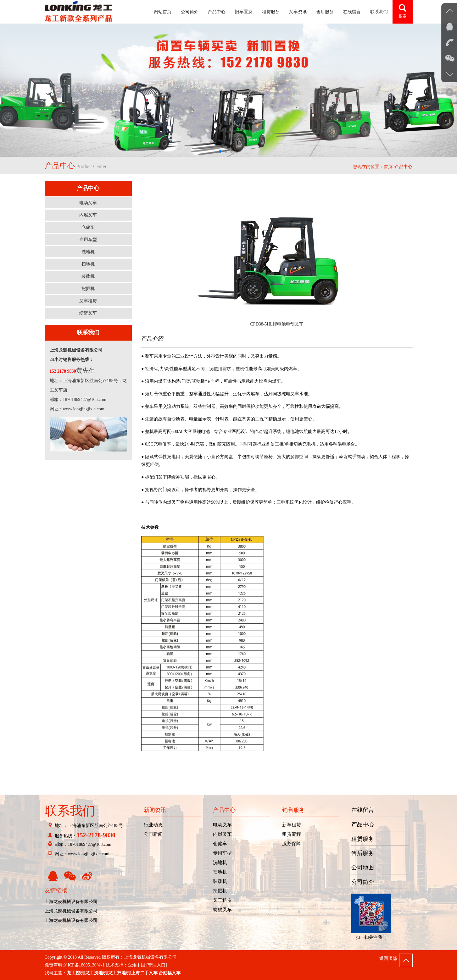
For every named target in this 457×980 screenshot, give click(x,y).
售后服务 (325, 12)
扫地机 (88, 264)
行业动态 (153, 825)
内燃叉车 (88, 215)
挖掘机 (88, 289)
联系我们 (379, 12)
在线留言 (352, 12)
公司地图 (363, 868)
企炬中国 (137, 965)
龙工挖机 (75, 973)
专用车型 (88, 240)
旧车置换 (244, 12)
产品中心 (217, 12)
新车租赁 (292, 825)
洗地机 (88, 252)
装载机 (88, 276)
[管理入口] (156, 965)
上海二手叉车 (144, 973)
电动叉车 (88, 203)
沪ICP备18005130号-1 (84, 965)
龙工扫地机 (119, 973)
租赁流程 (292, 834)
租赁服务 (271, 12)
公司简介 (190, 12)
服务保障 (292, 844)
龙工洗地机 (96, 973)
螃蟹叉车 (88, 313)
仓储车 (88, 227)
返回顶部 (388, 958)
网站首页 (163, 12)
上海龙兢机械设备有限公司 (71, 902)
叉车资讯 (298, 12)
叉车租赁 (88, 301)
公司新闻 (153, 834)
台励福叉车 (170, 973)
